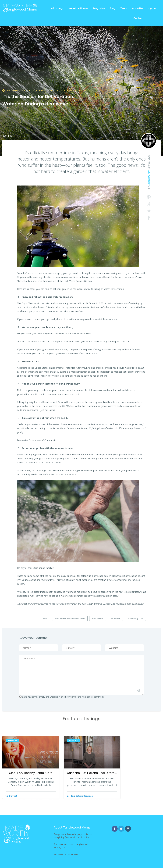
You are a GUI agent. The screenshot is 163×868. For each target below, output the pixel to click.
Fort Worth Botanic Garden (70, 619)
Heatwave (98, 619)
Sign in (152, 8)
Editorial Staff (149, 178)
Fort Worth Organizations (71, 91)
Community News (15, 91)
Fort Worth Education (40, 91)
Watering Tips (135, 619)
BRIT (45, 619)
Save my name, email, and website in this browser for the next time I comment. (63, 697)
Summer (115, 619)
